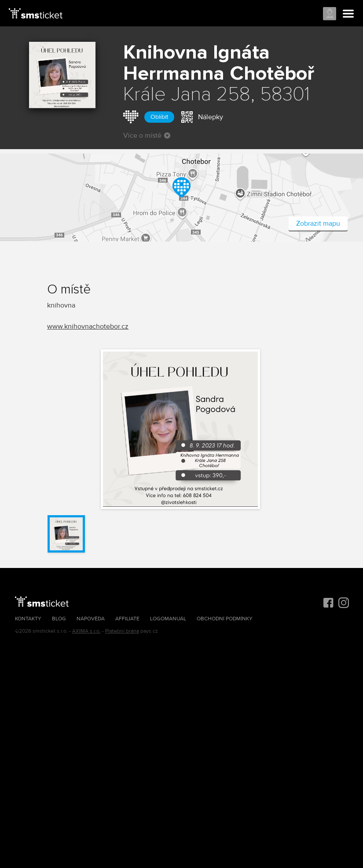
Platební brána (122, 631)
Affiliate (127, 619)
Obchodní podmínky (225, 619)
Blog (59, 619)
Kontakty (28, 619)
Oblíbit (159, 117)
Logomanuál (168, 619)
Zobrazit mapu (318, 223)
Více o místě (147, 136)
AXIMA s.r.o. (86, 631)
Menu (348, 14)
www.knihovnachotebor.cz (88, 326)
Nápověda (91, 619)
